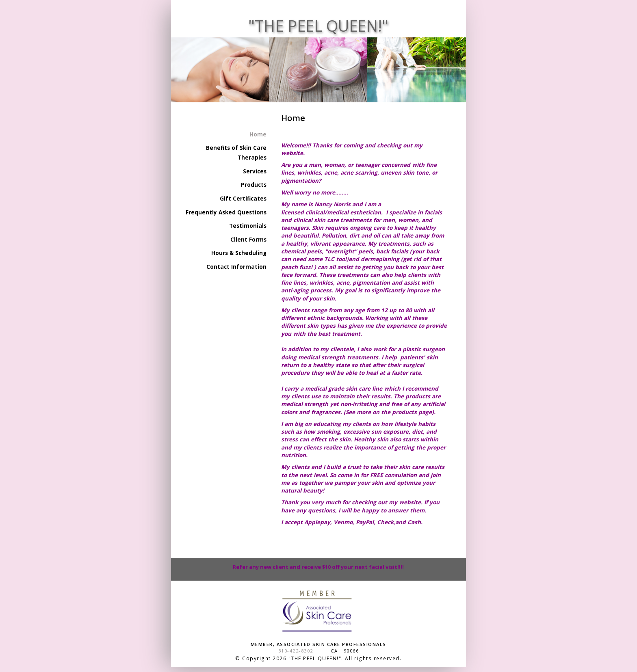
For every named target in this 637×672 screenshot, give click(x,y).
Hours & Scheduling (239, 253)
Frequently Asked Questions (226, 212)
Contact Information (236, 267)
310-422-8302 (296, 651)
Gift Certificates (243, 199)
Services (255, 171)
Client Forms (248, 240)
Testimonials (248, 226)
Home (258, 134)
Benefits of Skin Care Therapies (236, 153)
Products (254, 185)
